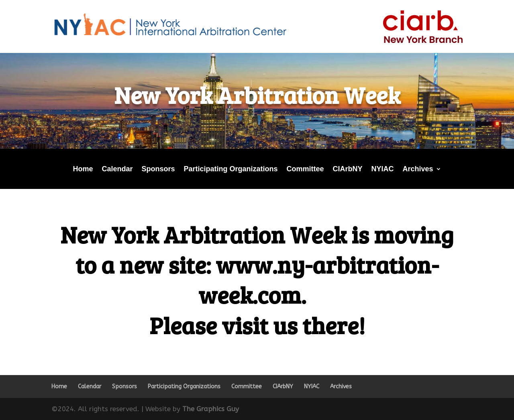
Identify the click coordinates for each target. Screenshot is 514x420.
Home (83, 169)
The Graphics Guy (211, 409)
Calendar (117, 169)
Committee (305, 169)
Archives (418, 169)
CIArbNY (348, 169)
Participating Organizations (230, 169)
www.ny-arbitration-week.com (319, 279)
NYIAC (383, 169)
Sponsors (158, 169)
